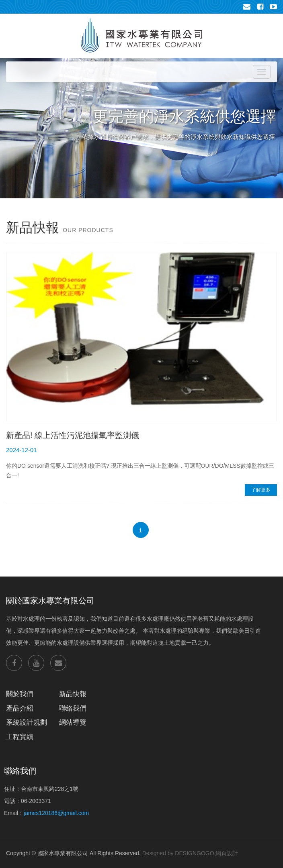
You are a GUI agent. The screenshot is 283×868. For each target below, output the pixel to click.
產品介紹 (20, 708)
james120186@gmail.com (56, 813)
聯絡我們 (73, 708)
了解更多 (261, 490)
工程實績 (20, 737)
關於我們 (20, 694)
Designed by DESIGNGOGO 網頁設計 (190, 853)
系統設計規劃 (27, 722)
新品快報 (73, 694)
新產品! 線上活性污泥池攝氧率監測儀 (73, 435)
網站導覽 (73, 722)
